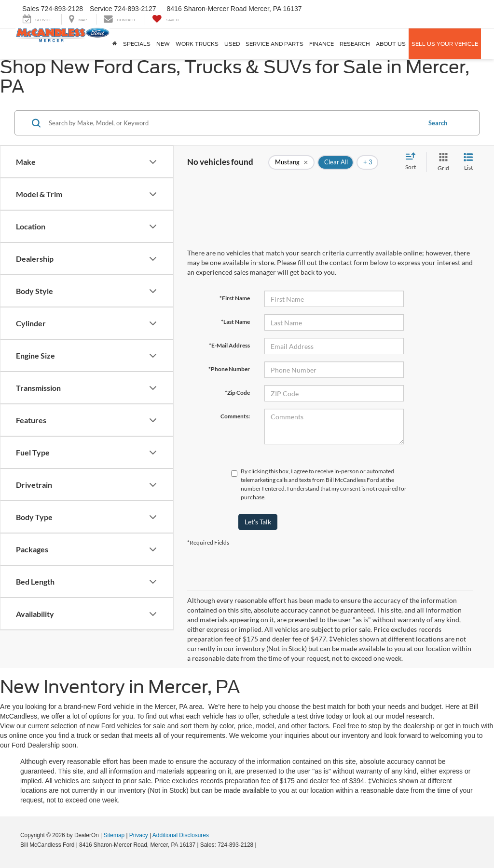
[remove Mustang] (291, 162)
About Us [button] (391, 44)
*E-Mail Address (229, 345)
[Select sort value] (413, 162)
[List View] (468, 162)
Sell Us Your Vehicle (445, 44)
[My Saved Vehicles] (165, 19)
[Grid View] (441, 162)
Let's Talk (258, 522)
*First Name (235, 298)
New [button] (163, 44)
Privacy (139, 835)
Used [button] (232, 44)
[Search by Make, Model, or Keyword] (233, 123)
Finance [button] (322, 44)
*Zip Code (237, 393)
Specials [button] (137, 44)
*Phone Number (229, 369)
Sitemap (114, 835)
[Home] (115, 44)
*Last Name (235, 322)
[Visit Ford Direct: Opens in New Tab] (261, 845)
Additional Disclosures (181, 835)
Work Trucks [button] (197, 44)
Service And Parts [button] (274, 44)
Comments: (235, 416)
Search (438, 123)
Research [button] (355, 44)
